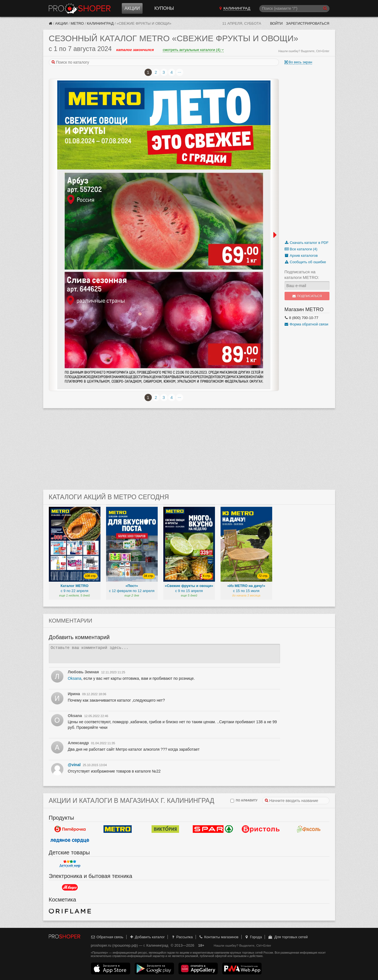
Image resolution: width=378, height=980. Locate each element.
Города (253, 937)
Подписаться (307, 296)
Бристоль (261, 829)
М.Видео (70, 887)
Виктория (165, 829)
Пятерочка (70, 829)
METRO (77, 23)
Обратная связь (107, 937)
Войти (276, 23)
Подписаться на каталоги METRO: (302, 275)
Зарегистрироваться (308, 23)
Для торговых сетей (288, 937)
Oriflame (70, 911)
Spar (213, 829)
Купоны (164, 8)
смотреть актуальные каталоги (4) (193, 50)
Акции (132, 8)
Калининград (100, 23)
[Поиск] (294, 9)
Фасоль (308, 829)
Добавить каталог (147, 937)
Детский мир (70, 864)
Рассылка (182, 937)
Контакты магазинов (218, 937)
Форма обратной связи (306, 324)
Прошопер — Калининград (80, 8)
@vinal (74, 765)
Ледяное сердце (70, 840)
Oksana (75, 678)
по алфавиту (244, 801)
